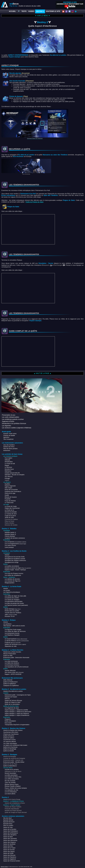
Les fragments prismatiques (12, 592)
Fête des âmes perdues (10, 449)
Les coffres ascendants (12, 779)
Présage (7, 478)
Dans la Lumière (8, 825)
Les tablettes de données (12, 579)
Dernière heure (9, 469)
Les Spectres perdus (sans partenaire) (16, 605)
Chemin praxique (10, 536)
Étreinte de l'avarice (11, 497)
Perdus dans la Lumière (12, 611)
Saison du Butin (8, 837)
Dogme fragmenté (10, 486)
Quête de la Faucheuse (10, 747)
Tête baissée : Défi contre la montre (14, 626)
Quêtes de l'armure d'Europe (13, 701)
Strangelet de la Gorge (12, 562)
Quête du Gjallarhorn (10, 684)
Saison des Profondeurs (11, 831)
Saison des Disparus (10, 842)
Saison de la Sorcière (10, 829)
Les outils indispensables (11, 417)
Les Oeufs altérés (10, 794)
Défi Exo (7, 699)
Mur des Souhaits (10, 781)
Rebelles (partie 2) (10, 534)
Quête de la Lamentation (12, 704)
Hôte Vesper (8, 488)
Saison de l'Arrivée (9, 850)
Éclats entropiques (10, 721)
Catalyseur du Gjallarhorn (11, 686)
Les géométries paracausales (14, 601)
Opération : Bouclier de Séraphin (15, 475)
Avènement (7, 450)
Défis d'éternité (8, 680)
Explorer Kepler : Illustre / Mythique (15, 570)
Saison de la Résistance (11, 833)
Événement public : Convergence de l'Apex (18, 695)
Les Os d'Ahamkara (11, 792)
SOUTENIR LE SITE (53, 11)
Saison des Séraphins (10, 835)
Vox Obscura (9, 477)
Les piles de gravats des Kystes (14, 603)
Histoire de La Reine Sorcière (12, 652)
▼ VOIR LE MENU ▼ (43, 16)
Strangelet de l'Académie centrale (15, 559)
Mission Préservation (10, 654)
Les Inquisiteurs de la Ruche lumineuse (17, 667)
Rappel (7, 465)
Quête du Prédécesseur (10, 682)
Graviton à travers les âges (18, 568)
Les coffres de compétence (13, 575)
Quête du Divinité (9, 751)
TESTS (24, 11)
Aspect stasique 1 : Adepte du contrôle (16, 710)
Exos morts (8, 723)
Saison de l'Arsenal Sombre (12, 861)
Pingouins (8, 719)
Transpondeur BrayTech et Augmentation (17, 725)
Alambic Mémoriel (10, 671)
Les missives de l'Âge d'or (13, 581)
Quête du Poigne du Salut (34, 202)
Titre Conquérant (8, 439)
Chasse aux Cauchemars (11, 734)
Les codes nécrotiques (10, 743)
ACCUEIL (12, 11)
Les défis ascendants (11, 775)
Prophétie (8, 499)
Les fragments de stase (12, 708)
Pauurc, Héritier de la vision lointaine (16, 788)
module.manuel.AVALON (12, 473)
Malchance (8, 471)
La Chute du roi (9, 510)
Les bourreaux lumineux (12, 665)
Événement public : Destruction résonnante (16, 658)
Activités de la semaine (12, 769)
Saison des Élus (8, 846)
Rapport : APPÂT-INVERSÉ (13, 674)
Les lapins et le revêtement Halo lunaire (15, 745)
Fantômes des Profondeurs (13, 491)
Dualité (7, 495)
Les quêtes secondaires (12, 566)
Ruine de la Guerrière (11, 490)
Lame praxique (9, 547)
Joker (11, 615)
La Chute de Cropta (11, 506)
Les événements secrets (12, 633)
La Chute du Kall (10, 464)
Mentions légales (4, 867)
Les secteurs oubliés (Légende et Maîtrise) (17, 428)
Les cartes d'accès (10, 545)
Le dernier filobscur (17, 641)
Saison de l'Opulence (10, 857)
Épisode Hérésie (8, 820)
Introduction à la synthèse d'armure (14, 423)
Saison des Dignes (9, 852)
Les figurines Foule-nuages (13, 630)
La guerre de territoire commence (15, 538)
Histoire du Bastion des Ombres (13, 730)
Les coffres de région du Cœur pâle (15, 596)
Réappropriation (10, 583)
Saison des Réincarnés (10, 840)
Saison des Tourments (10, 838)
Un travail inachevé (16, 639)
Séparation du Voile (11, 646)
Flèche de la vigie (10, 493)
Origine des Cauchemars (12, 508)
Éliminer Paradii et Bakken (13, 786)
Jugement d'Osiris (8, 421)
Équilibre (7, 484)
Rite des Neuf (7, 818)
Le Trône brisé (9, 503)
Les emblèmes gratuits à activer (13, 419)
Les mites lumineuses (11, 661)
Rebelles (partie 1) (10, 532)
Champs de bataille (9, 435)
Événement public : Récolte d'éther (14, 762)
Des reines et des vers (14, 672)
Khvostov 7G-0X (10, 616)
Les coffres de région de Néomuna (15, 631)
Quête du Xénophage (10, 749)
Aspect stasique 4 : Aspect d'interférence (17, 715)
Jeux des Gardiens (9, 445)
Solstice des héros (9, 447)
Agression (6, 437)
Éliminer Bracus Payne (12, 784)
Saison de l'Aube (8, 853)
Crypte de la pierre (10, 516)
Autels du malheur (9, 738)
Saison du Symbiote (9, 844)
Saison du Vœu (8, 827)
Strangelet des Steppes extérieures (15, 560)
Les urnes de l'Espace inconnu (14, 573)
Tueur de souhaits (10, 783)
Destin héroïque (13, 609)
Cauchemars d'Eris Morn (11, 732)
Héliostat (7, 460)
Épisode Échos (8, 824)
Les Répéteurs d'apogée (12, 635)
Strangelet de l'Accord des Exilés (15, 557)
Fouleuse (13, 643)
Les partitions (7, 624)
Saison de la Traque (9, 848)
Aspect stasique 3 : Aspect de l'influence (17, 714)
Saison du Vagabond (10, 859)
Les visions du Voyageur (12, 600)
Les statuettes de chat (11, 790)
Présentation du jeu (9, 415)
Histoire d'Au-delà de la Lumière (13, 691)
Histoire (7, 555)
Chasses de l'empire (11, 697)
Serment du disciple (11, 512)
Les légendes (6, 426)
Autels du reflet (8, 656)
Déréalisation (9, 462)
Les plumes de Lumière (12, 598)
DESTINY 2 (40, 11)
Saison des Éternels (9, 855)
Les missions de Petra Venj (13, 777)
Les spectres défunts (10, 742)
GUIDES (31, 11)
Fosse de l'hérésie (10, 501)
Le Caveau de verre (11, 514)
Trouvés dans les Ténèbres (13, 613)
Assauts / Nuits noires (10, 434)
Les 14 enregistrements (15, 544)
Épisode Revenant (9, 822)
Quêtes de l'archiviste (15, 644)
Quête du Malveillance (10, 766)
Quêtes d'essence (9, 736)
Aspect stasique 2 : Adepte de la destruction (18, 712)
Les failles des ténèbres (12, 663)
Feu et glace (8, 458)
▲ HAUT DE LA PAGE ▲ (42, 373)
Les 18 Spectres (15, 542)
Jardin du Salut (9, 517)
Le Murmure (8, 467)
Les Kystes (7, 590)
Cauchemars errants (9, 740)
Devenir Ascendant (10, 773)
